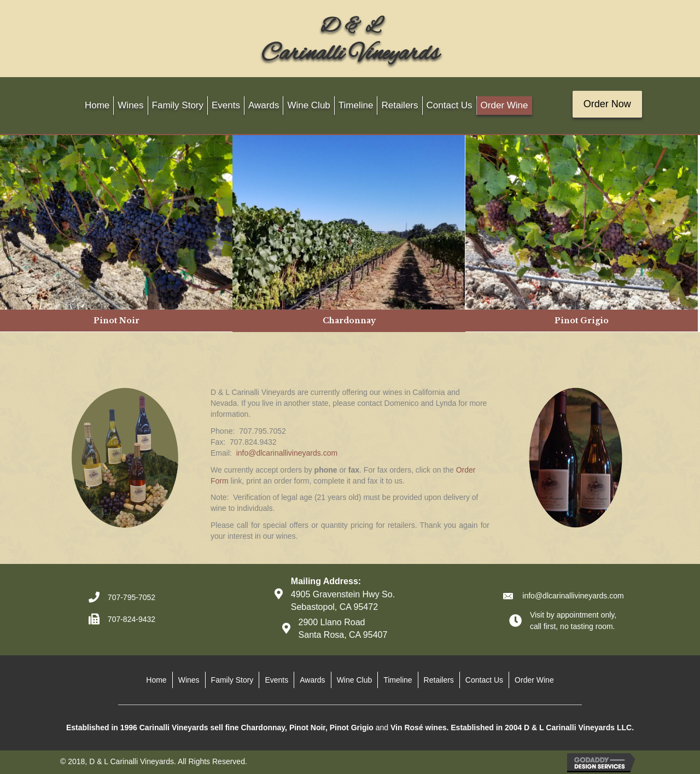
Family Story (232, 680)
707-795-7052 (132, 597)
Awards (312, 680)
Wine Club (355, 680)
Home (156, 680)
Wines (189, 680)
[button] (607, 104)
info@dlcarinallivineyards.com (287, 453)
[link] (97, 106)
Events (276, 680)
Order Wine (534, 680)
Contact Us (484, 680)
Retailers (439, 680)
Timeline (398, 680)
